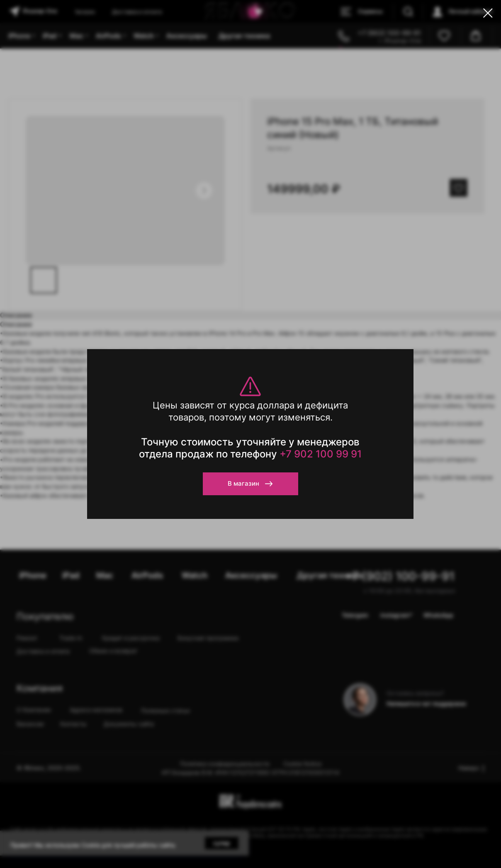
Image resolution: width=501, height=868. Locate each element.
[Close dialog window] (488, 13)
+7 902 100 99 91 (321, 454)
